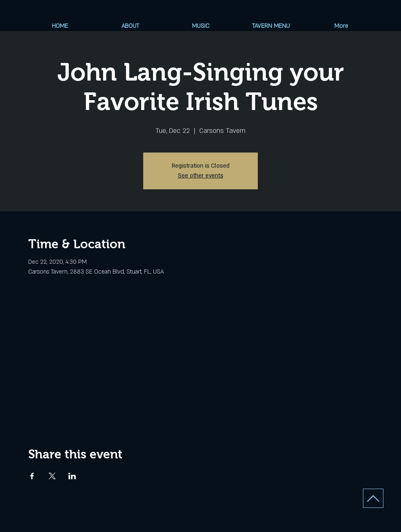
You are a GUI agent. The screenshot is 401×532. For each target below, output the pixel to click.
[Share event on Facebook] (32, 476)
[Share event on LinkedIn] (72, 476)
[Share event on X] (52, 476)
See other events (201, 176)
